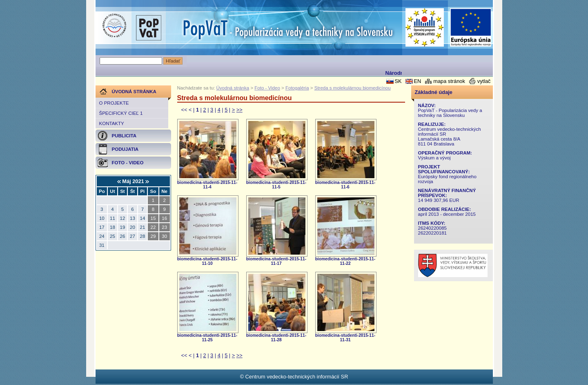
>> (239, 110)
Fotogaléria (297, 88)
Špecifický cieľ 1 (121, 113)
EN (417, 81)
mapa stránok (449, 81)
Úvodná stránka (233, 88)
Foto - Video (267, 88)
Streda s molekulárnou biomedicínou (353, 88)
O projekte (114, 103)
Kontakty (112, 123)
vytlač (484, 81)
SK (398, 81)
